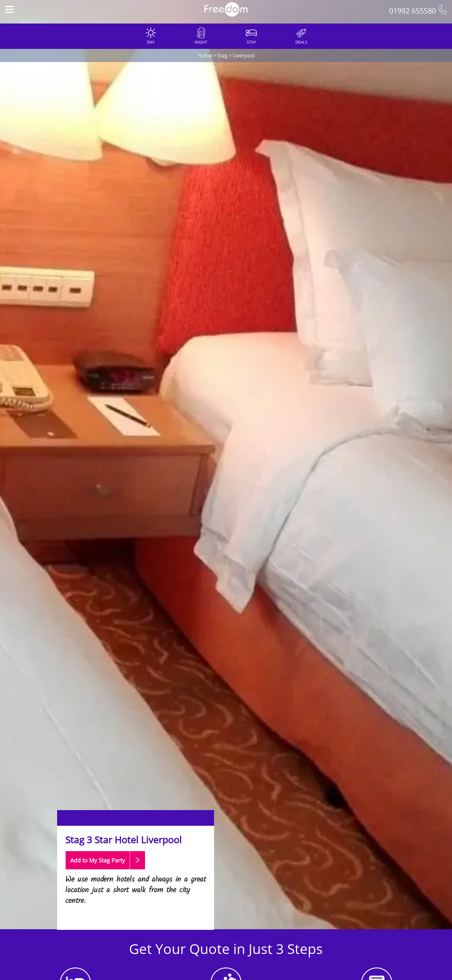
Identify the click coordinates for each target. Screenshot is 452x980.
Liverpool (244, 55)
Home (205, 55)
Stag (222, 55)
